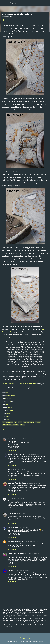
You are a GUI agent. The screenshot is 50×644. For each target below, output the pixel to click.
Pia (9, 469)
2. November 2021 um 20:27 (23, 570)
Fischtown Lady (13, 527)
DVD (7, 392)
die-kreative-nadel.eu (16, 541)
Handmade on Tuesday (10, 395)
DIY (15, 422)
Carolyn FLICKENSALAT (16, 553)
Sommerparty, (8, 417)
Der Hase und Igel (8, 422)
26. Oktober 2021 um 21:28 (31, 541)
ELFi (10, 498)
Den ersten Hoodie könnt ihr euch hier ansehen (19, 384)
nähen (22, 425)
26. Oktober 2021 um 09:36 (18, 469)
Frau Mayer (12, 514)
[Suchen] (48, 3)
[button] (3, 20)
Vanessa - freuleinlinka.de (17, 483)
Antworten (12, 450)
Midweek (9, 401)
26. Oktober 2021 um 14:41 (26, 527)
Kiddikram (8, 420)
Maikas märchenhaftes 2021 (11, 425)
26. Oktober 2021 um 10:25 (19, 498)
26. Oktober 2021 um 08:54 (26, 439)
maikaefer (12, 570)
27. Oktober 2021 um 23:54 (32, 553)
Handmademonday (10, 410)
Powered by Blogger (25, 638)
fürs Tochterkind (29, 422)
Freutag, (8, 404)
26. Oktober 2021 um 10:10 (33, 483)
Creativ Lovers (10, 407)
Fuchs (20, 422)
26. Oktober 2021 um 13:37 (23, 514)
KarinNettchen (13, 439)
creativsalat (8, 414)
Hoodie (38, 422)
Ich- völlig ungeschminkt (15, 3)
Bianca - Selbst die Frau (16, 454)
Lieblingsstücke (8, 398)
